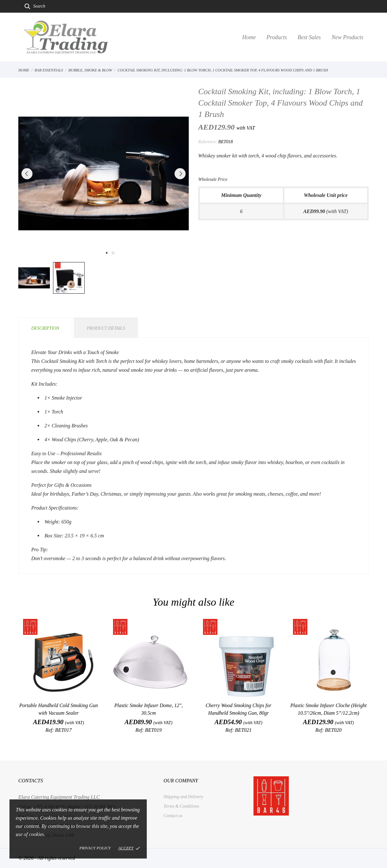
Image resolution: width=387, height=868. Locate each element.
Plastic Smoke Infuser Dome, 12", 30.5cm (148, 709)
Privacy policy (95, 848)
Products (277, 37)
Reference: (208, 142)
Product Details (106, 328)
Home (249, 37)
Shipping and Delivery (183, 797)
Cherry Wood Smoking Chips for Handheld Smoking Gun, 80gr (238, 709)
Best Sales (309, 37)
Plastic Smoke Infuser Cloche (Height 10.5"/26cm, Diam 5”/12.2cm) (329, 709)
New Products (347, 37)
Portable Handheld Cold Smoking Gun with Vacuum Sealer (59, 709)
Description (45, 328)
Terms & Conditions (181, 806)
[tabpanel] (104, 174)
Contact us (173, 816)
